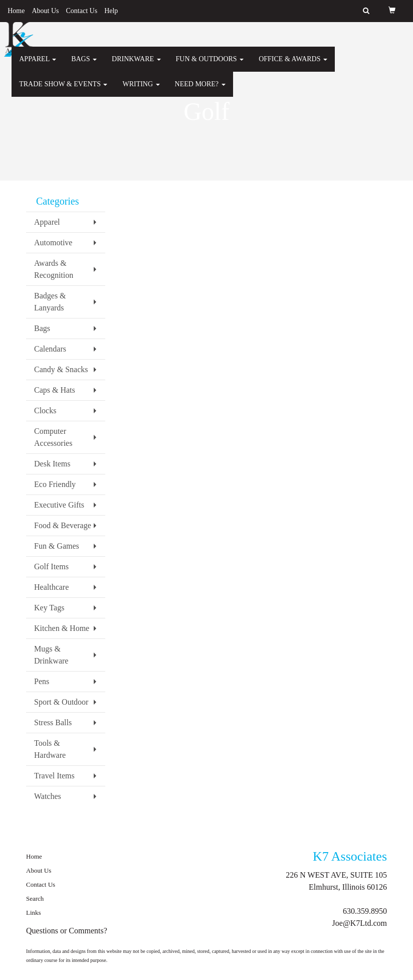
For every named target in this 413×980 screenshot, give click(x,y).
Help (111, 11)
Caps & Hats (55, 390)
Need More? (200, 90)
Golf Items (51, 566)
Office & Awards (293, 65)
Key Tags (49, 608)
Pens (42, 681)
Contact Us (82, 11)
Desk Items (52, 464)
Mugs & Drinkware (51, 655)
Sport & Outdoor (61, 702)
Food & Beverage (63, 525)
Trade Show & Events (63, 90)
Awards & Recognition (54, 269)
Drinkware (136, 65)
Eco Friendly (55, 484)
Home (16, 11)
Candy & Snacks (61, 369)
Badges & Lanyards (50, 302)
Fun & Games (57, 546)
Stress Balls (53, 722)
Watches (48, 796)
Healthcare (51, 587)
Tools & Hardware (50, 749)
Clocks (45, 411)
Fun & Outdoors (210, 65)
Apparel (38, 65)
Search (35, 899)
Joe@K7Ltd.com (360, 923)
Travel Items (54, 776)
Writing (141, 90)
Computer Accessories (53, 437)
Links (34, 913)
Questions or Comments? (67, 931)
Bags (84, 65)
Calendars (50, 349)
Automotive (53, 242)
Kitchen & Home (62, 628)
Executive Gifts (59, 505)
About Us (45, 11)
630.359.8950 (365, 911)
